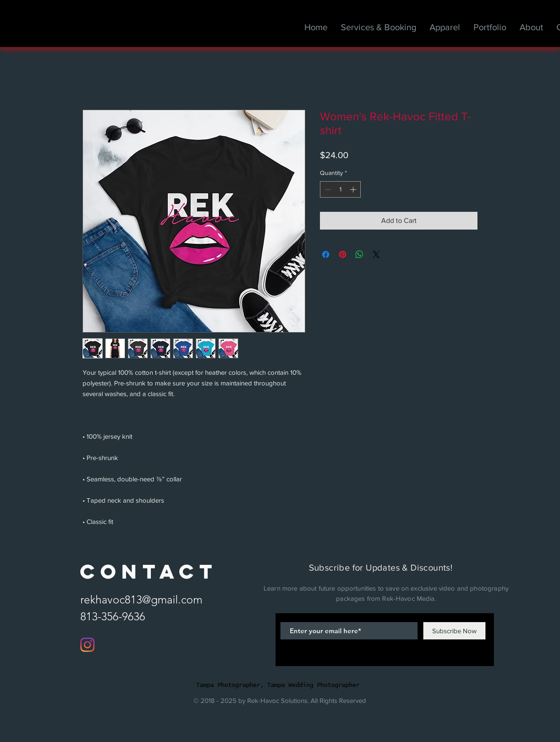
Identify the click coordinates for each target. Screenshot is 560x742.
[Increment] (354, 189)
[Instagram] (87, 645)
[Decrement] (327, 189)
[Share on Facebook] (326, 254)
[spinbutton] (340, 189)
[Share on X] (376, 254)
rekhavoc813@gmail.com (141, 599)
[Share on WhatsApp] (359, 254)
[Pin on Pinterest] (343, 254)
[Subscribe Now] (454, 631)
